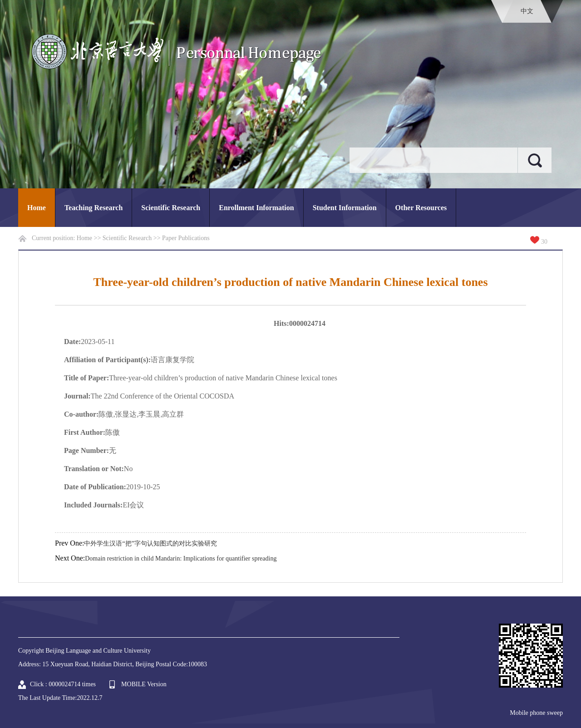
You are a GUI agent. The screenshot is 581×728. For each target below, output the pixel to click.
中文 (527, 11)
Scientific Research (171, 208)
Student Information (345, 208)
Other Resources (421, 208)
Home (37, 208)
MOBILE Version (144, 684)
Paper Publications (186, 238)
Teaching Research (94, 208)
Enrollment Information (256, 208)
